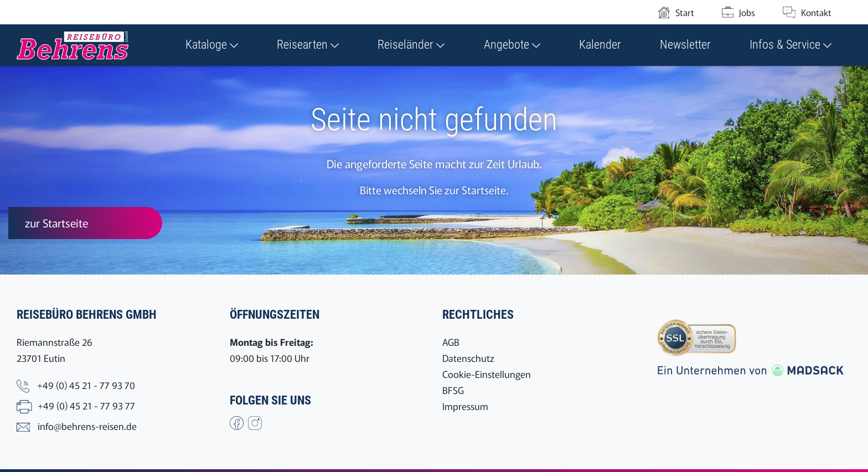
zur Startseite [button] (56, 223)
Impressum (465, 406)
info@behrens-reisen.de (87, 426)
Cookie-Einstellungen (487, 374)
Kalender (600, 45)
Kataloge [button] (212, 45)
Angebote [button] (512, 45)
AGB (451, 342)
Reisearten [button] (308, 45)
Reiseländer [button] (411, 45)
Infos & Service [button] (790, 45)
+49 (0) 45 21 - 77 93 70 (86, 385)
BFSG (453, 390)
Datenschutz (468, 358)
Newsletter (685, 45)
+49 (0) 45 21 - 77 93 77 (86, 405)
